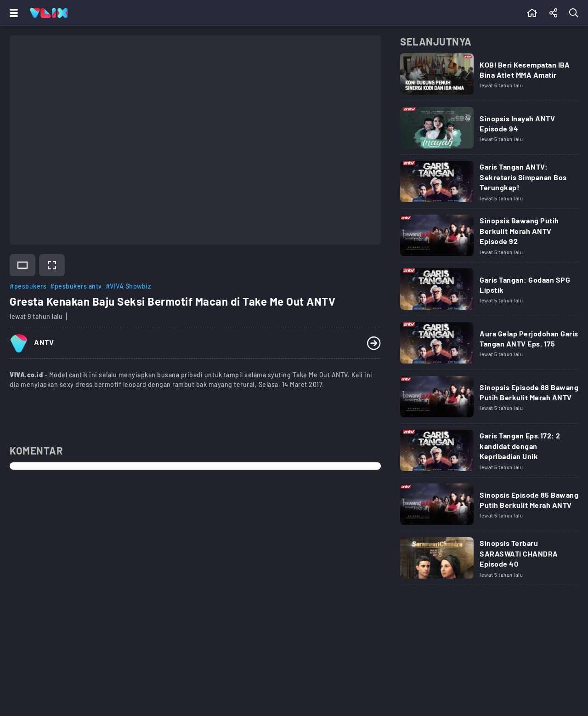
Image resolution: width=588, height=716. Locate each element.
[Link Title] (489, 77)
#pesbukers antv (76, 286)
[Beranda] (532, 13)
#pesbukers (28, 286)
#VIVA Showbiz (128, 286)
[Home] (49, 13)
